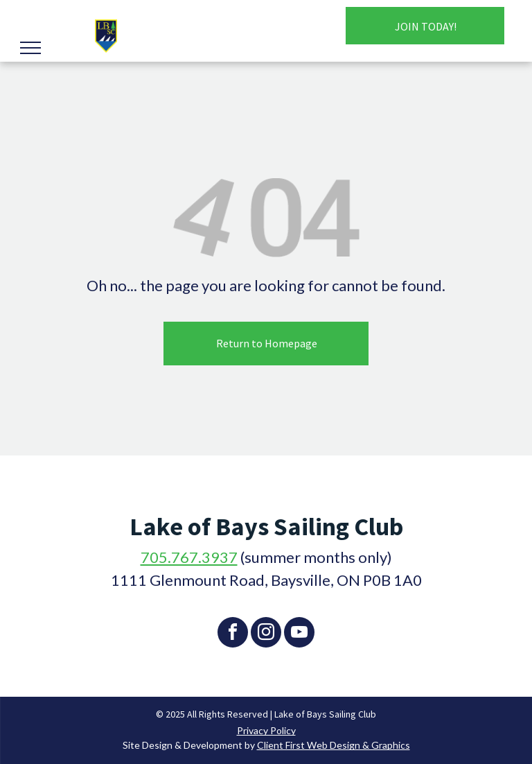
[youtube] (299, 634)
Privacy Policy (266, 730)
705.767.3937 (189, 557)
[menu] (30, 48)
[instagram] (266, 634)
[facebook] (233, 634)
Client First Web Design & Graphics (334, 745)
